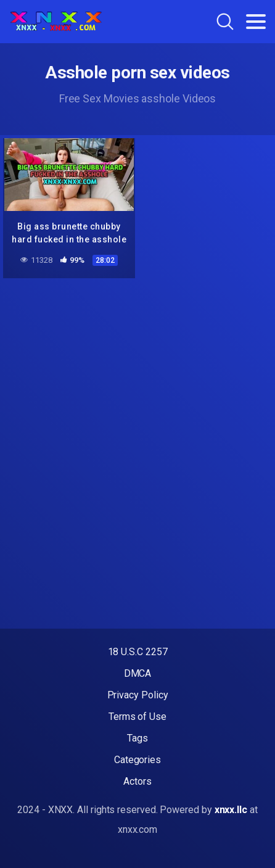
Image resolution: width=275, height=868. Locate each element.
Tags (137, 738)
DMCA (138, 673)
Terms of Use (137, 717)
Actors (137, 781)
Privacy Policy (138, 695)
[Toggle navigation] (256, 22)
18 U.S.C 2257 (138, 652)
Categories (137, 760)
